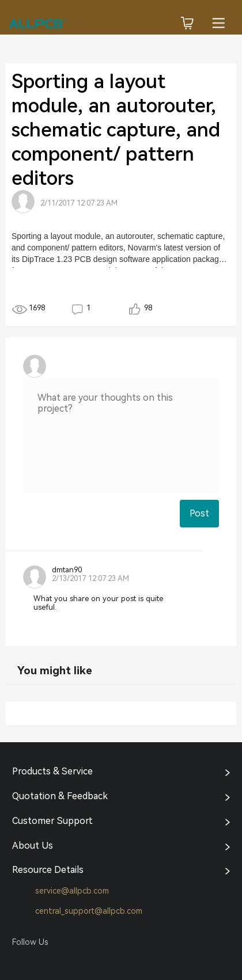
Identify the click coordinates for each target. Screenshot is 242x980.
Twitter (43, 962)
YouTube (86, 962)
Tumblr (65, 962)
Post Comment (199, 518)
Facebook (21, 962)
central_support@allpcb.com (77, 911)
